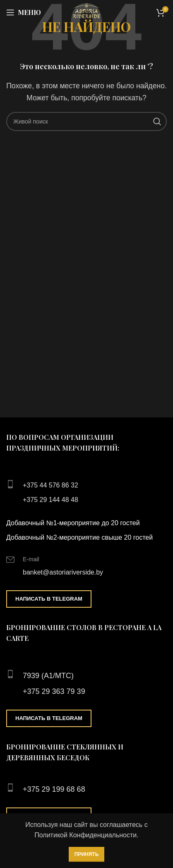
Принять (87, 854)
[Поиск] (86, 121)
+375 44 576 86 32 (50, 485)
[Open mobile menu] (24, 12)
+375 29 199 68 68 (54, 789)
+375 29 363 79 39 (54, 691)
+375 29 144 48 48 (50, 500)
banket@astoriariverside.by (63, 572)
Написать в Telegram (49, 599)
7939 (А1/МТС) (48, 676)
